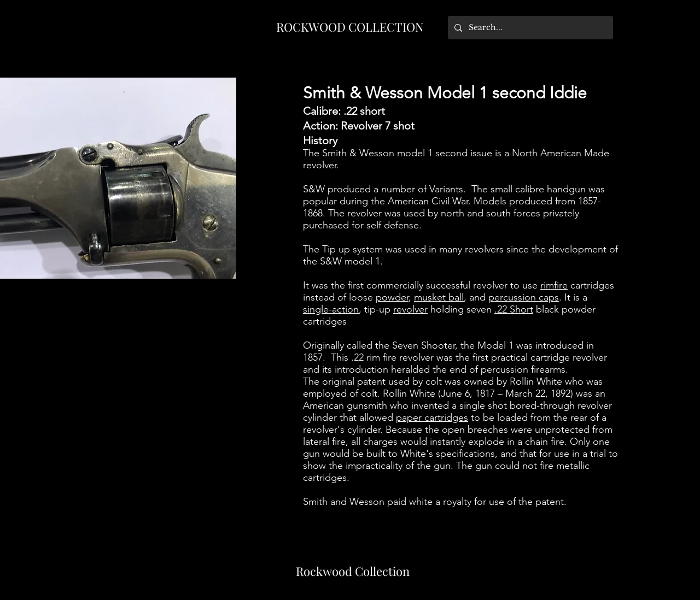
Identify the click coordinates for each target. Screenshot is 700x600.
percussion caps (524, 297)
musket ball (439, 297)
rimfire (554, 285)
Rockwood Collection (353, 571)
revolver (410, 309)
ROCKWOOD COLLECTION (350, 27)
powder (392, 297)
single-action (331, 309)
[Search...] (529, 28)
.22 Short (514, 309)
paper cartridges (432, 417)
